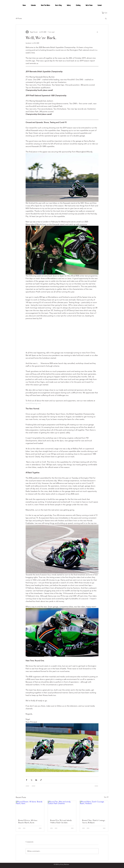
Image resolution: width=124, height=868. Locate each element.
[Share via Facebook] (27, 780)
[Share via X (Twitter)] (31, 780)
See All (106, 797)
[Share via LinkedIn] (36, 780)
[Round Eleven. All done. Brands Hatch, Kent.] (30, 809)
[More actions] (97, 32)
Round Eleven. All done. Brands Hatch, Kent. (28, 822)
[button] (106, 13)
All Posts (19, 18)
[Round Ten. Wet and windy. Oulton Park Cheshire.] (62, 809)
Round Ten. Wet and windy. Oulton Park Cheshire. (61, 822)
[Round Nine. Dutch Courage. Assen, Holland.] (94, 809)
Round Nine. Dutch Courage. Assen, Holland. (94, 822)
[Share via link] (41, 780)
